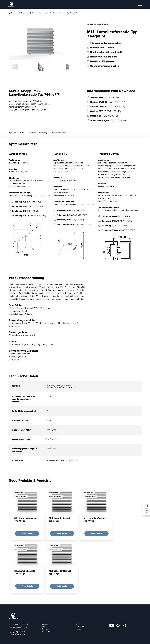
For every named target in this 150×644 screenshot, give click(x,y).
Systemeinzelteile (16, 133)
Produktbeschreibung (38, 133)
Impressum (80, 629)
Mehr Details (27, 533)
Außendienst (47, 627)
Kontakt (45, 624)
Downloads (46, 631)
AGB (78, 624)
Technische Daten (59, 133)
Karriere (45, 629)
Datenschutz (80, 627)
